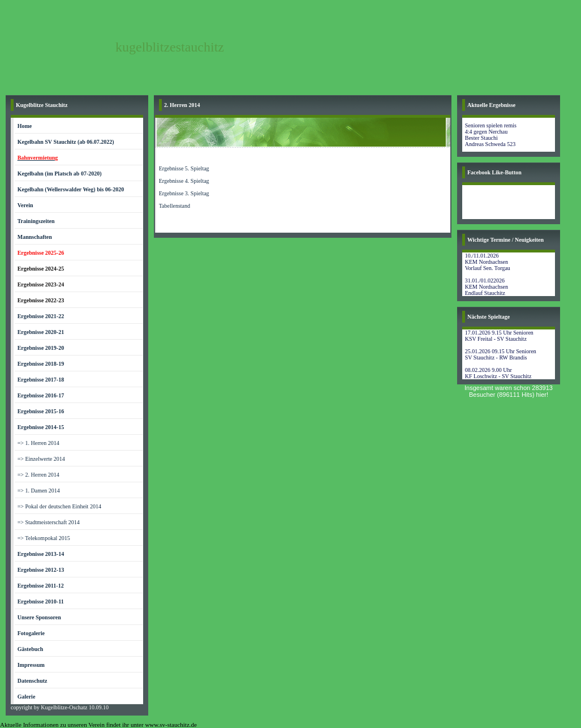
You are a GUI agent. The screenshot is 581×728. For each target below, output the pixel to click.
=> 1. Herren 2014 (38, 443)
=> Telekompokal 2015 (44, 538)
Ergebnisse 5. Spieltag (184, 168)
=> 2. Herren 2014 (38, 475)
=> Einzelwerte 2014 (41, 459)
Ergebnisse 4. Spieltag (184, 181)
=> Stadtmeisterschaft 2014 (49, 522)
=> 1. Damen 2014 (39, 491)
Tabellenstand (175, 206)
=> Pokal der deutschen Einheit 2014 (59, 506)
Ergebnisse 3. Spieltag (184, 193)
